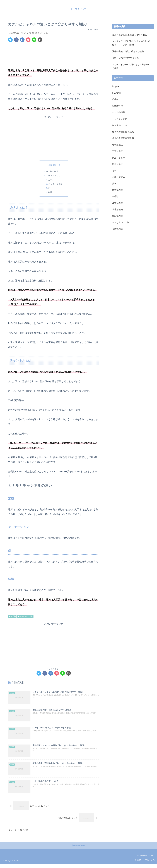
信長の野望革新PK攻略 (123, 138)
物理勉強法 (117, 209)
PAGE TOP (78, 850)
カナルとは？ (52, 171)
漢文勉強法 (117, 203)
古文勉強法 (117, 151)
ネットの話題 (119, 112)
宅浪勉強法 (117, 164)
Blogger (116, 86)
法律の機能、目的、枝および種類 (128, 51)
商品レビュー (119, 158)
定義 (51, 180)
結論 (51, 192)
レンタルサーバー (121, 125)
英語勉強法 (117, 229)
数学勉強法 (117, 190)
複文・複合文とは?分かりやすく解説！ (131, 35)
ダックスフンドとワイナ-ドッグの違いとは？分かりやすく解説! (131, 43)
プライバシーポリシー (144, 860)
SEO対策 (117, 93)
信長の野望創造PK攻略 (123, 132)
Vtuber (115, 99)
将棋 (114, 171)
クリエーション (56, 184)
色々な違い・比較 (25, 617)
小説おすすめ (119, 177)
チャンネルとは (53, 175)
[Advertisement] (54, 52)
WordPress (117, 106)
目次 (50, 165)
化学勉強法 (117, 145)
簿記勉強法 (117, 216)
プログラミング (120, 119)
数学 (114, 183)
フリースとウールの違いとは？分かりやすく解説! (132, 66)
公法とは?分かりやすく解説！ (126, 58)
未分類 (12, 617)
